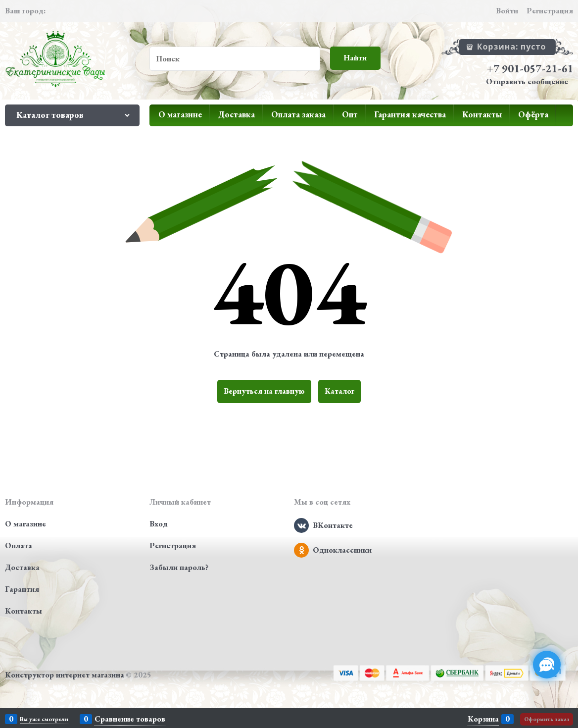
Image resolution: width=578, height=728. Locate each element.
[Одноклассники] (301, 550)
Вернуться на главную (264, 391)
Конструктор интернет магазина (65, 675)
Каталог (339, 391)
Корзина (483, 719)
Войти (507, 11)
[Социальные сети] (547, 665)
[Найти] (355, 58)
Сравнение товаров (130, 719)
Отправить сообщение (527, 81)
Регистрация (550, 11)
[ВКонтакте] (301, 525)
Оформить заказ (547, 719)
